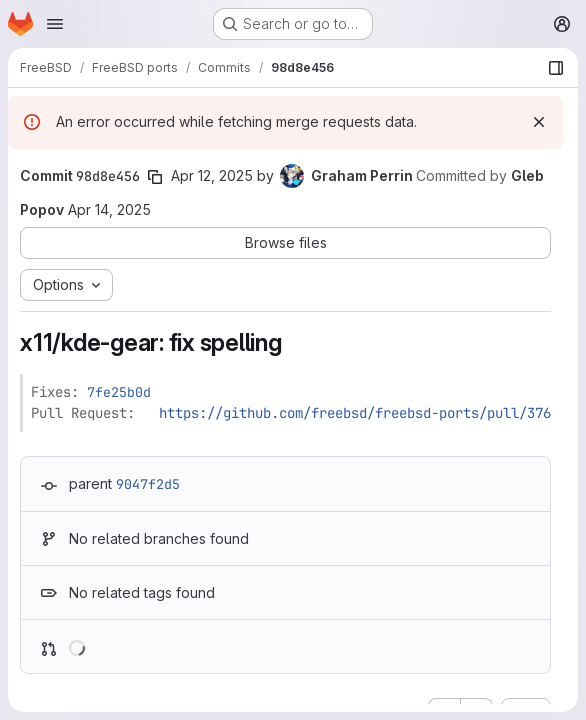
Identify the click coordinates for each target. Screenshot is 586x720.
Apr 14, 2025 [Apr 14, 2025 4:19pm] (109, 209)
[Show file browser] (556, 68)
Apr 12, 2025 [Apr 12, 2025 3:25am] (212, 175)
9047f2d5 (148, 484)
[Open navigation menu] (55, 24)
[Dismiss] (539, 122)
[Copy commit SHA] (155, 177)
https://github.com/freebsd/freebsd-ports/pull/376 (355, 413)
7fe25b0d (119, 392)
